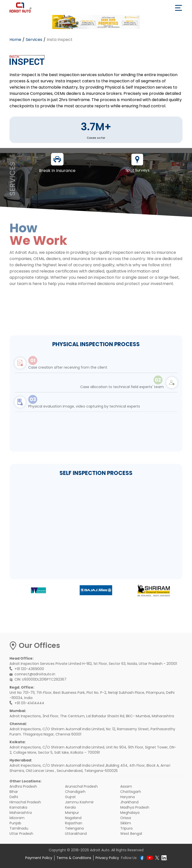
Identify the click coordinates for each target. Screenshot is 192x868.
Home (15, 40)
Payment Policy (39, 858)
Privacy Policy (107, 858)
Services (34, 40)
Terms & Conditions (74, 858)
